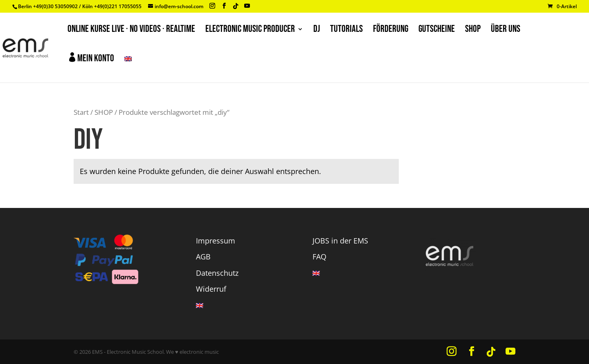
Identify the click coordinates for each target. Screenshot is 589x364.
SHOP (473, 30)
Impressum (216, 241)
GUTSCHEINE (437, 30)
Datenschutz (217, 273)
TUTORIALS (346, 30)
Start (81, 112)
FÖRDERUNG (391, 30)
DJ (317, 30)
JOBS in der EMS (340, 241)
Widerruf (211, 289)
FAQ (319, 257)
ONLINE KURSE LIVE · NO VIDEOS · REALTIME (131, 30)
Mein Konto (91, 58)
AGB (203, 257)
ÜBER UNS (506, 30)
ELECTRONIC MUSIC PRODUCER (250, 30)
